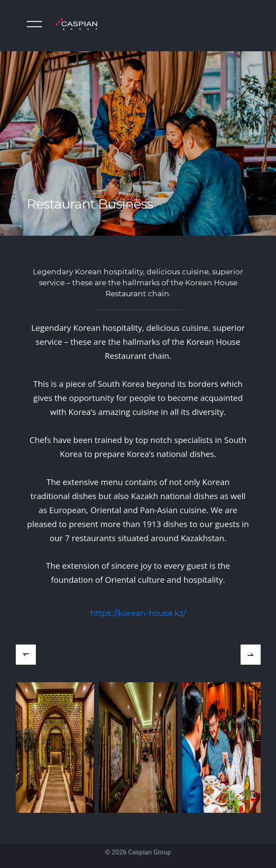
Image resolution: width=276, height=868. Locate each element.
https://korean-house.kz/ (138, 613)
